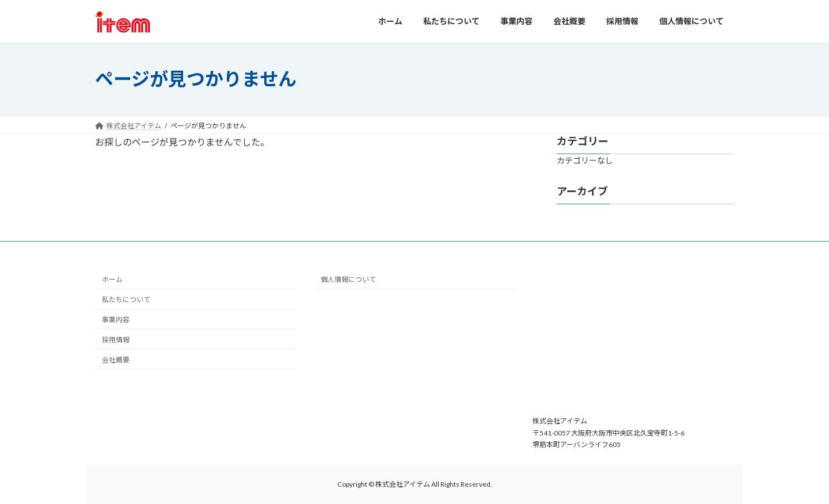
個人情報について (348, 279)
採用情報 (116, 340)
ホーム (112, 279)
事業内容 (116, 320)
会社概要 (116, 359)
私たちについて (126, 299)
